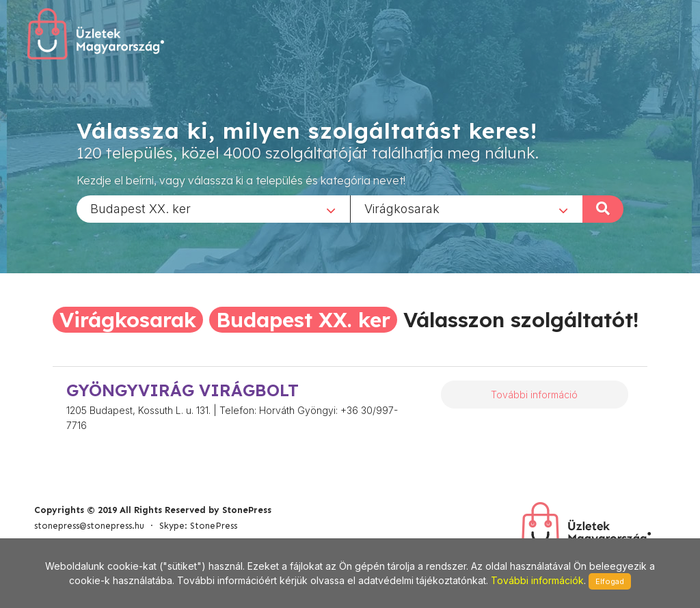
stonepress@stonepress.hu (89, 526)
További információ (534, 395)
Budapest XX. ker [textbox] (140, 208)
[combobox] (213, 208)
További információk (537, 580)
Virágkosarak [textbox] (402, 208)
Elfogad (610, 581)
